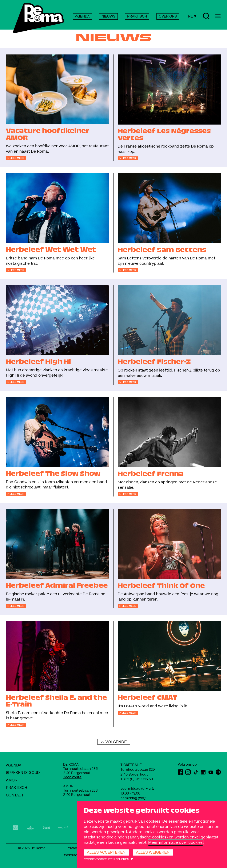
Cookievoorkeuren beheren (106, 859)
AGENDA (82, 16)
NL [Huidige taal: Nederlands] (192, 16)
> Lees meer (16, 158)
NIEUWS (108, 16)
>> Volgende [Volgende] (114, 742)
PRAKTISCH (137, 16)
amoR (12, 780)
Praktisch (17, 788)
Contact (15, 795)
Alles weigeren (153, 852)
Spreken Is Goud (23, 773)
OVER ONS (168, 16)
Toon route (72, 777)
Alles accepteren (106, 852)
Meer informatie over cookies (176, 843)
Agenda (14, 765)
